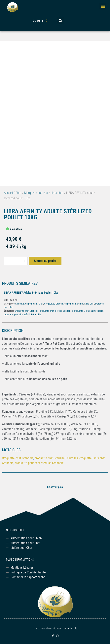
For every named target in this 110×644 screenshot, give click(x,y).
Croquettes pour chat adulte (70, 304)
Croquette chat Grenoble (27, 311)
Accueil (8, 193)
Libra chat (57, 193)
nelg (75, 629)
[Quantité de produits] (16, 261)
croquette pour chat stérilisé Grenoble (23, 315)
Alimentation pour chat (26, 304)
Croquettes (50, 304)
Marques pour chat (36, 193)
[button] (103, 6)
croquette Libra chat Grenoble (88, 311)
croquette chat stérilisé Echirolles (56, 311)
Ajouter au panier (45, 261)
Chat (18, 193)
